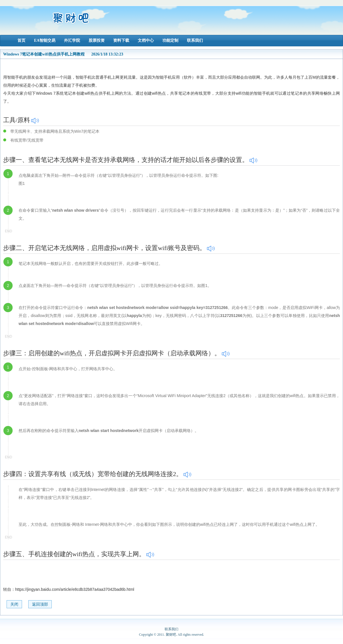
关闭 (14, 604)
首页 (21, 40)
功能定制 (170, 40)
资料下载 (121, 40)
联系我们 (195, 40)
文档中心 (146, 40)
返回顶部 (40, 604)
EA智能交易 (45, 40)
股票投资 (97, 40)
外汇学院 (72, 40)
